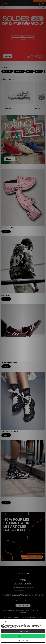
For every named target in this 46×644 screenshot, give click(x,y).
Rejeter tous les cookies (23, 641)
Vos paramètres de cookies (23, 631)
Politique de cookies (12, 628)
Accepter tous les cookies (23, 636)
